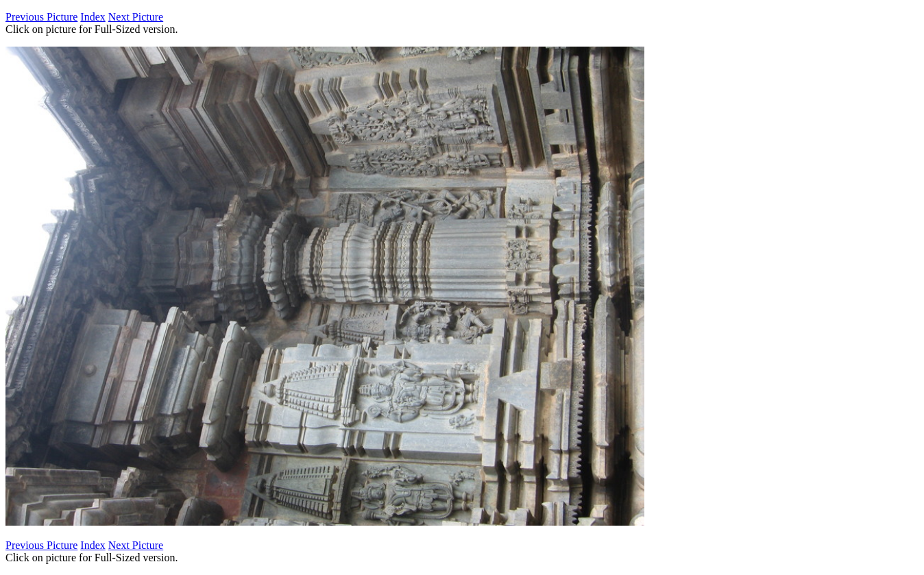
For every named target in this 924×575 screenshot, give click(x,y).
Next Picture (136, 17)
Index (93, 17)
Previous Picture (41, 17)
